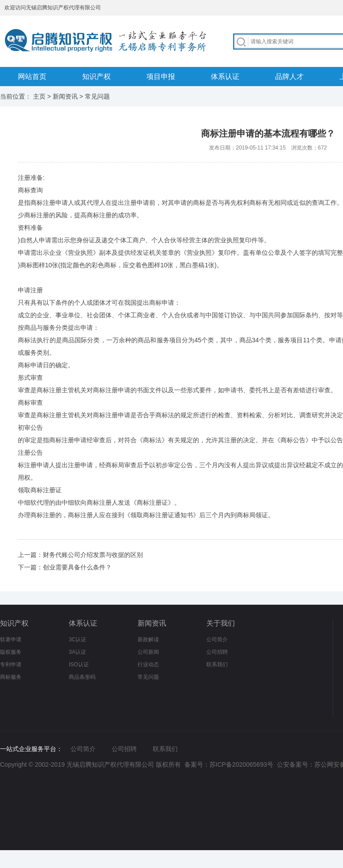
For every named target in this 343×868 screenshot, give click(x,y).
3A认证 (77, 652)
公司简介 (217, 640)
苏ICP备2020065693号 (241, 764)
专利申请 (11, 664)
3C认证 (77, 640)
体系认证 (225, 77)
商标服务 (11, 677)
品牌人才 (289, 77)
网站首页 (32, 77)
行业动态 (148, 664)
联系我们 (217, 664)
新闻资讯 (65, 96)
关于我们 (221, 623)
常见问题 (97, 96)
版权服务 (11, 652)
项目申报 (161, 77)
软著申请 (11, 640)
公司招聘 (217, 652)
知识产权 (96, 77)
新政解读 (148, 640)
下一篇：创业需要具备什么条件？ (65, 567)
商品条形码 (82, 677)
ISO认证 (79, 664)
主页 (39, 96)
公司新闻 (148, 652)
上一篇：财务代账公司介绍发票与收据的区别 (80, 555)
